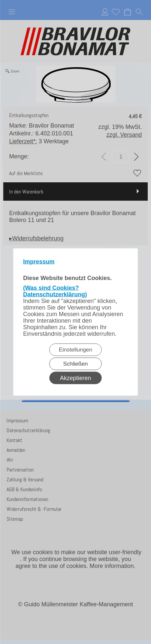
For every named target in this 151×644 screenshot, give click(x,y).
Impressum (39, 262)
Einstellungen (75, 350)
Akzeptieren (75, 378)
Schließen (76, 364)
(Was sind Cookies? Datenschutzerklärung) (55, 291)
